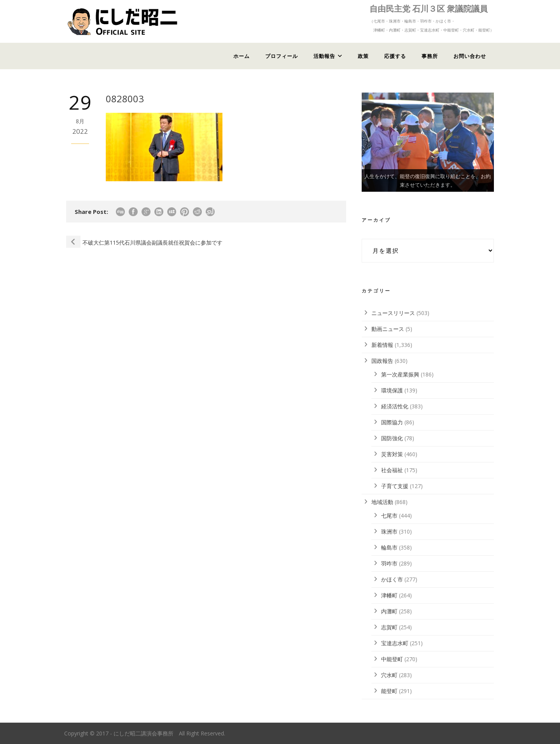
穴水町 (389, 675)
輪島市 (389, 547)
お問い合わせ (470, 56)
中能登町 (392, 659)
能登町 (389, 691)
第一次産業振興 (400, 374)
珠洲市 (389, 531)
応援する (395, 56)
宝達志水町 (395, 643)
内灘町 (389, 611)
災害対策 (392, 454)
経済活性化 (395, 406)
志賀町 (389, 627)
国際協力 (392, 422)
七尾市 (389, 516)
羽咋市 (389, 563)
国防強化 (392, 438)
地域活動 (382, 502)
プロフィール (282, 56)
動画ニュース (388, 329)
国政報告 (382, 361)
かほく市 (392, 579)
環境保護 (392, 390)
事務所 (430, 56)
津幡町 (389, 595)
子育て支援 (395, 486)
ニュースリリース (393, 313)
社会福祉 (392, 470)
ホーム (241, 56)
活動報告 (324, 56)
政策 (363, 56)
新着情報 (382, 345)
